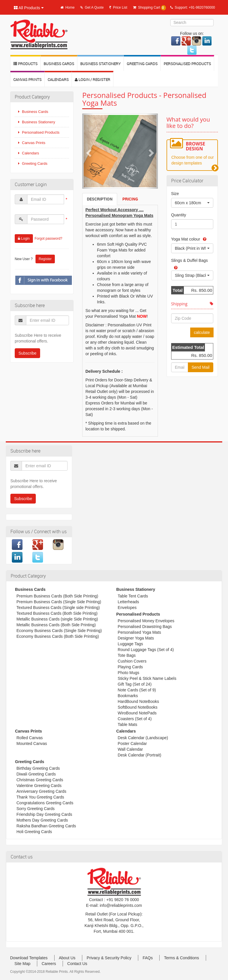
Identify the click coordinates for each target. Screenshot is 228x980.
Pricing (130, 199)
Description (100, 199)
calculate (202, 332)
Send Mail (201, 367)
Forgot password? (48, 239)
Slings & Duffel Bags (189, 260)
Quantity (179, 215)
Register (45, 259)
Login (24, 239)
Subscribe (27, 353)
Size (175, 194)
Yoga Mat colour (186, 239)
